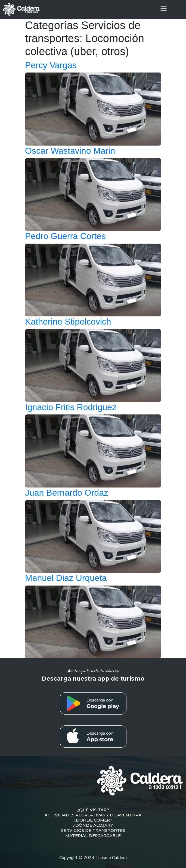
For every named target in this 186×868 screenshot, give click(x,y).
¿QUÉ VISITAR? (93, 810)
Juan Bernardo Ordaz (67, 493)
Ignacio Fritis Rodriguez (71, 407)
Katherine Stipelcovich (68, 322)
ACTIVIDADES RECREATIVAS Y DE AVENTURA (93, 815)
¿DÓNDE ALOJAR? (93, 825)
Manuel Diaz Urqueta (66, 578)
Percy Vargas (51, 65)
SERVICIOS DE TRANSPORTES (93, 830)
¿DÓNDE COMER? (93, 820)
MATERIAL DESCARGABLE (93, 836)
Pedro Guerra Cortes (65, 236)
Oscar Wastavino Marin (70, 151)
